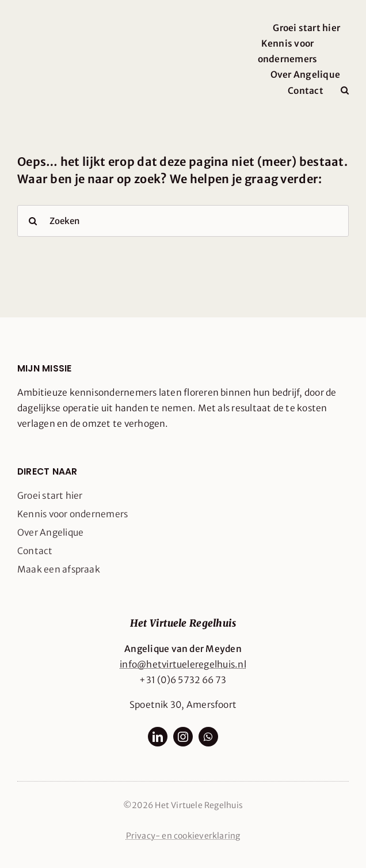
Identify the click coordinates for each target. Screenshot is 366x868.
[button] (345, 91)
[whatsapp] (208, 737)
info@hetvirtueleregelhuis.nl (183, 664)
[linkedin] (158, 737)
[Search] (33, 221)
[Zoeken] (183, 221)
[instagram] (183, 737)
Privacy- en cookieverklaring (183, 836)
